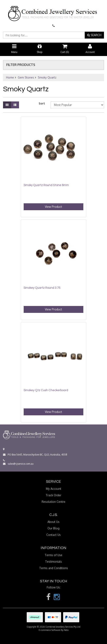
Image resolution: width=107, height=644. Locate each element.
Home (10, 77)
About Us (53, 522)
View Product (53, 207)
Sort (42, 103)
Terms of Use (53, 555)
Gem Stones (26, 77)
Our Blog (53, 528)
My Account (54, 489)
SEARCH (94, 35)
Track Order (53, 495)
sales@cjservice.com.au (18, 464)
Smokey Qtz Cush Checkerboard (46, 390)
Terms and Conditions (54, 568)
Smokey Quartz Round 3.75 (42, 288)
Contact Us (53, 535)
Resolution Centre (53, 502)
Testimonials (53, 562)
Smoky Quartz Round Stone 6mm (46, 185)
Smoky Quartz (47, 77)
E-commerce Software (49, 630)
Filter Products (21, 65)
